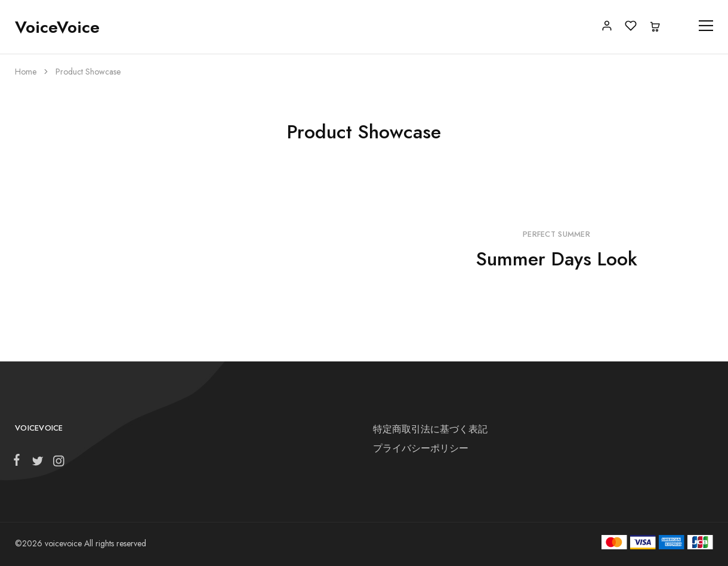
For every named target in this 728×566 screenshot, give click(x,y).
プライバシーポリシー (421, 448)
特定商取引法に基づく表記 (430, 429)
